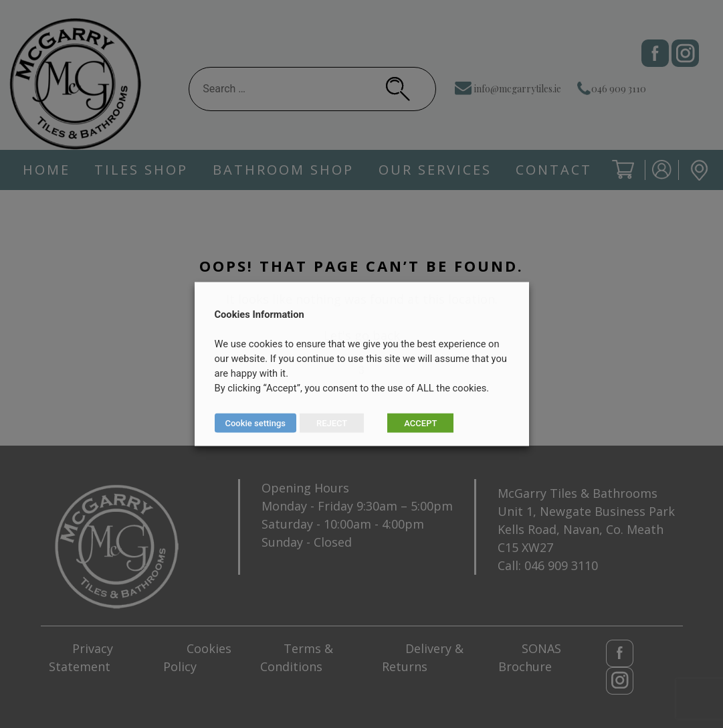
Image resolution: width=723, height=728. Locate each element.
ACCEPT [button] (420, 423)
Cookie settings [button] (255, 423)
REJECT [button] (332, 423)
